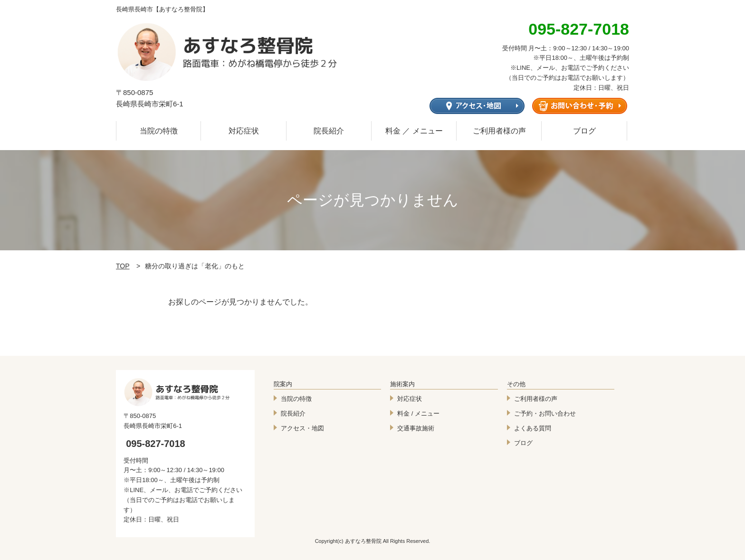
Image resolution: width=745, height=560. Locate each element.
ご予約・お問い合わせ (545, 413)
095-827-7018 (156, 444)
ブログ (584, 131)
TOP (123, 266)
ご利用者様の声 (499, 131)
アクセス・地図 (302, 428)
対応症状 (244, 131)
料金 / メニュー (418, 413)
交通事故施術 (416, 428)
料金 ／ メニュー (414, 131)
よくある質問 (533, 428)
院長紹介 (329, 131)
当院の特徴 (159, 131)
